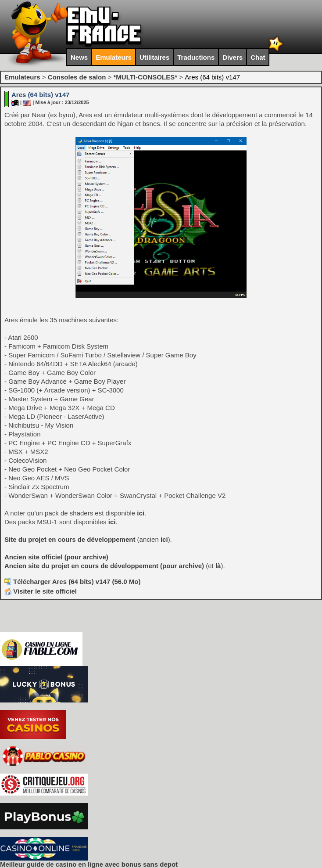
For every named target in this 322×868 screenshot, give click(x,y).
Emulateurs (114, 57)
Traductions (196, 57)
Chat (258, 57)
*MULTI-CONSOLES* (145, 77)
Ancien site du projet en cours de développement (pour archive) (104, 566)
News (79, 57)
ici (141, 513)
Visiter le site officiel (41, 591)
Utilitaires (154, 57)
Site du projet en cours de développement (70, 539)
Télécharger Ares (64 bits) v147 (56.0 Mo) (77, 582)
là (218, 566)
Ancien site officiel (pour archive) (56, 557)
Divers (233, 57)
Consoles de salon (77, 77)
